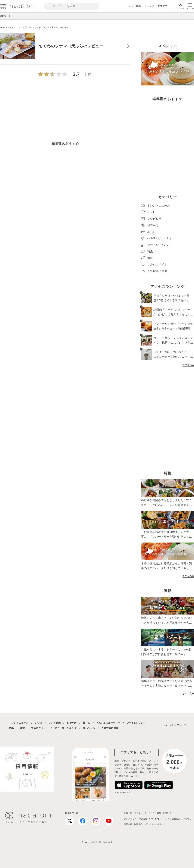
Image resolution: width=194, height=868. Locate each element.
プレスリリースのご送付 (135, 819)
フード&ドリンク (136, 723)
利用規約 (138, 824)
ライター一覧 (140, 813)
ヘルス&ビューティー (108, 723)
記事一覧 (128, 813)
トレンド (149, 6)
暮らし (86, 723)
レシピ (38, 723)
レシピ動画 (135, 6)
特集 (11, 728)
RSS (151, 819)
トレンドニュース (19, 723)
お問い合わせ (169, 813)
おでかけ (72, 723)
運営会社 (128, 824)
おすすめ (163, 6)
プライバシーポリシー (155, 824)
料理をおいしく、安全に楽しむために (173, 819)
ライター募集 (155, 813)
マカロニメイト (40, 728)
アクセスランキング (65, 728)
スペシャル (89, 728)
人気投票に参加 (110, 728)
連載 (22, 728)
